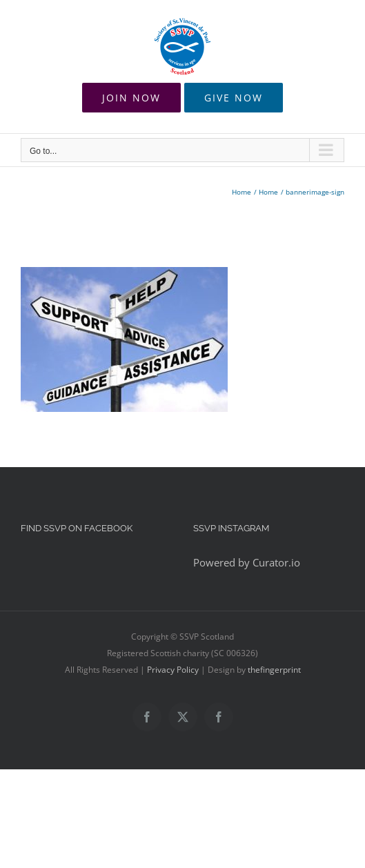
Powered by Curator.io (247, 562)
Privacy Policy (173, 670)
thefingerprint (274, 670)
